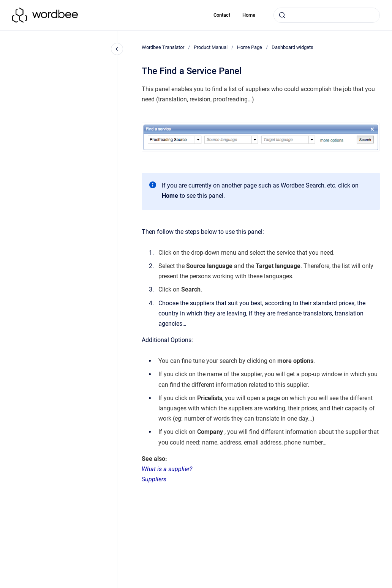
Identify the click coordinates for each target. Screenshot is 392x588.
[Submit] (282, 15)
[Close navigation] (117, 49)
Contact (222, 15)
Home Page (250, 47)
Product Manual (211, 47)
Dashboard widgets (292, 47)
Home (249, 15)
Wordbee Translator (163, 47)
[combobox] (327, 15)
